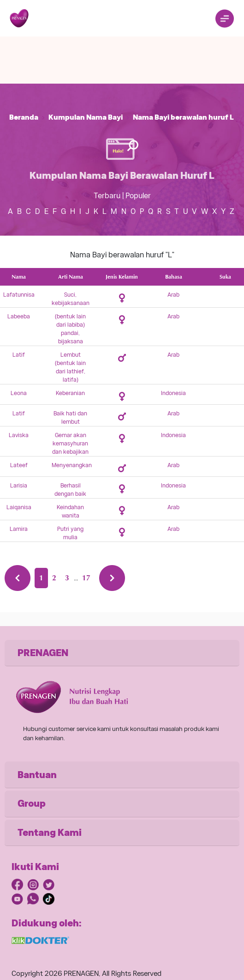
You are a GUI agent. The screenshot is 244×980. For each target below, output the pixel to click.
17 (86, 578)
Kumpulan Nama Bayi (86, 117)
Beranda (24, 117)
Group (32, 803)
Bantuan (37, 775)
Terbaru (107, 196)
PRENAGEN (43, 653)
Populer (138, 196)
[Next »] (112, 578)
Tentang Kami (50, 833)
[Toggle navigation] (225, 18)
